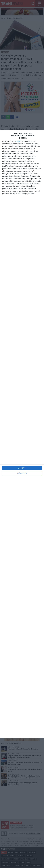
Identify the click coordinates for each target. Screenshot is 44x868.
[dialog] (22, 434)
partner (19, 141)
